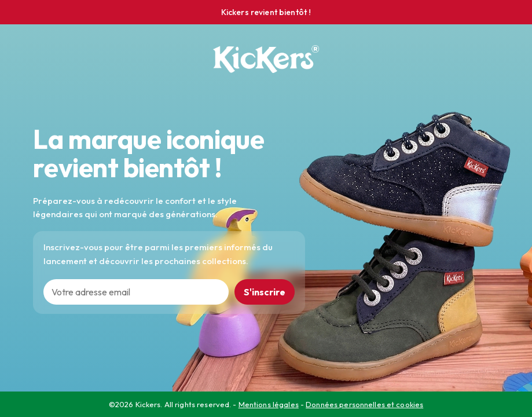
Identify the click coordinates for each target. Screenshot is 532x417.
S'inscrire (265, 292)
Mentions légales (269, 404)
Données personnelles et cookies (364, 404)
